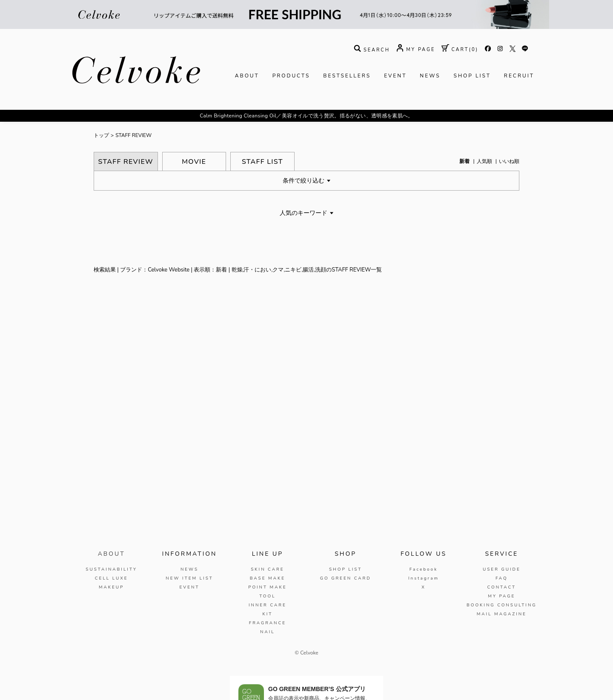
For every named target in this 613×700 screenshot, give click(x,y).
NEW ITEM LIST (189, 578)
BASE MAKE (268, 578)
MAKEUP (112, 587)
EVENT (395, 76)
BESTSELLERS (347, 76)
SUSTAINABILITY (111, 569)
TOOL (267, 596)
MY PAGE (501, 596)
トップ (101, 135)
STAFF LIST (262, 162)
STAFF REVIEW (133, 135)
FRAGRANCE (268, 623)
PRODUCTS (291, 76)
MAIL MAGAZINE (502, 614)
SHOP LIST (472, 76)
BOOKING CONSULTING (502, 605)
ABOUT (247, 76)
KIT (267, 614)
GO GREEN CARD (346, 578)
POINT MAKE (267, 587)
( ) (460, 50)
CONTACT (501, 587)
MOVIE (194, 162)
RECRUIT (519, 76)
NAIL (268, 632)
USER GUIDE (502, 569)
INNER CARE (268, 605)
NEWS (430, 76)
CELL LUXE (112, 578)
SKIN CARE (267, 569)
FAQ (502, 578)
